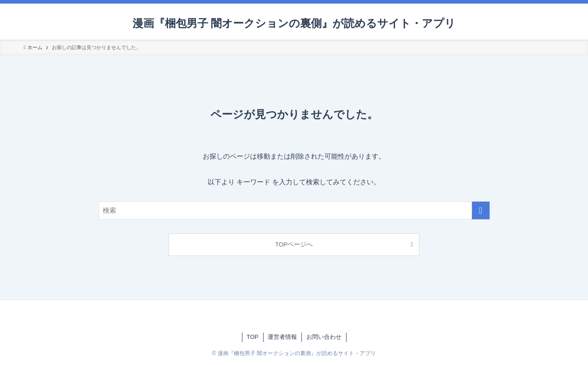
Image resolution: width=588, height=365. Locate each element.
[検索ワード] (294, 210)
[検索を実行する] (481, 210)
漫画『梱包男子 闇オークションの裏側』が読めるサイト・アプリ (294, 23)
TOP (253, 337)
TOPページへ (294, 244)
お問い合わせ (324, 337)
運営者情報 (282, 337)
